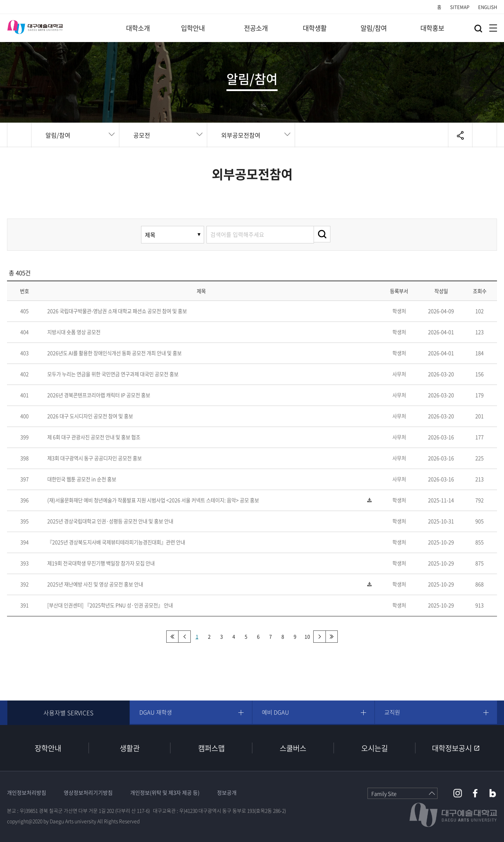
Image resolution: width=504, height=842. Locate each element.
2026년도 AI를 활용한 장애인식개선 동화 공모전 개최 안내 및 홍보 (114, 353)
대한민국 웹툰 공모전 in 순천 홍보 (82, 479)
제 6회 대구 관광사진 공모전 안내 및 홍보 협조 (94, 437)
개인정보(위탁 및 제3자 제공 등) (165, 793)
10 (307, 636)
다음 (319, 637)
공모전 (142, 135)
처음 (172, 637)
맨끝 (332, 637)
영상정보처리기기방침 (88, 793)
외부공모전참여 (241, 135)
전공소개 (256, 28)
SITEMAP (460, 7)
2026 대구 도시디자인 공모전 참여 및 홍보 (90, 416)
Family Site (384, 794)
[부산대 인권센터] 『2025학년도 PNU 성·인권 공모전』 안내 (110, 605)
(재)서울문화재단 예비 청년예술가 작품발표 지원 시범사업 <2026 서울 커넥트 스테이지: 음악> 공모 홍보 (153, 500)
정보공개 (227, 793)
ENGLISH (488, 7)
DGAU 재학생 (157, 713)
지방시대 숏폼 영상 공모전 (74, 332)
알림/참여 (374, 28)
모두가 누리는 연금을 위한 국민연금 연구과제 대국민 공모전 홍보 (113, 374)
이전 (185, 637)
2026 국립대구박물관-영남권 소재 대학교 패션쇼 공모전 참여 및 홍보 (117, 311)
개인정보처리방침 (27, 793)
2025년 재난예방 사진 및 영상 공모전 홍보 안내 (95, 584)
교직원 (394, 713)
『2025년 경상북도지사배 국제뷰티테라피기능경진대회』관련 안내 (116, 542)
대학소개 (138, 28)
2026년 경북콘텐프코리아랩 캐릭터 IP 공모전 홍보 (99, 395)
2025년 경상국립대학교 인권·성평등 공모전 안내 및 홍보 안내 (110, 521)
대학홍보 (432, 28)
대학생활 (315, 28)
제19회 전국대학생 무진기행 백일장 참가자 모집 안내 (101, 563)
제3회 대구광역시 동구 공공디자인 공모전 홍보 (94, 458)
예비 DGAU (277, 713)
